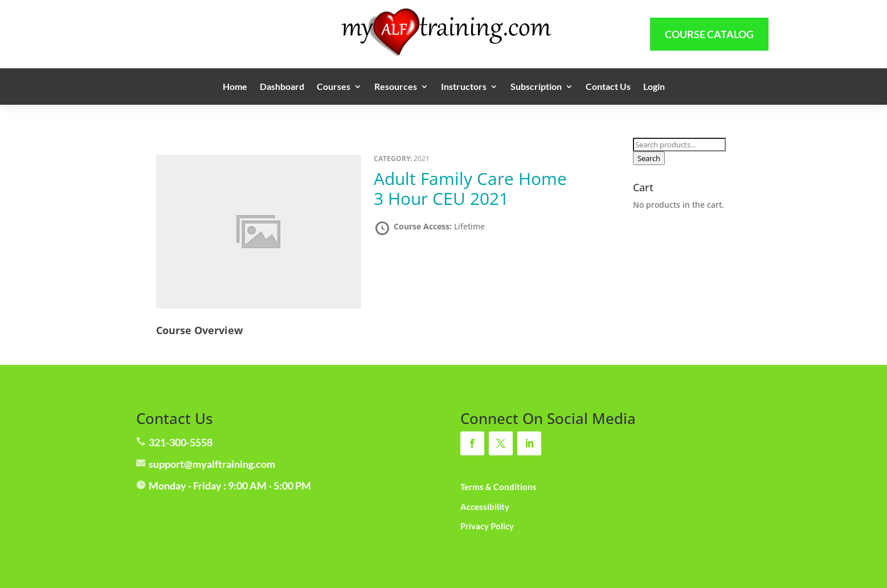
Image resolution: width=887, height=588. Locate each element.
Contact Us (608, 87)
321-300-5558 (181, 442)
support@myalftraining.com (212, 464)
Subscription (536, 87)
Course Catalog (709, 34)
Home (235, 87)
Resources (396, 87)
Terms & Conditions (498, 487)
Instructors (464, 87)
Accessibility (485, 507)
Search (649, 158)
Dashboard (282, 87)
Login (654, 87)
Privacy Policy (487, 526)
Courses (334, 87)
